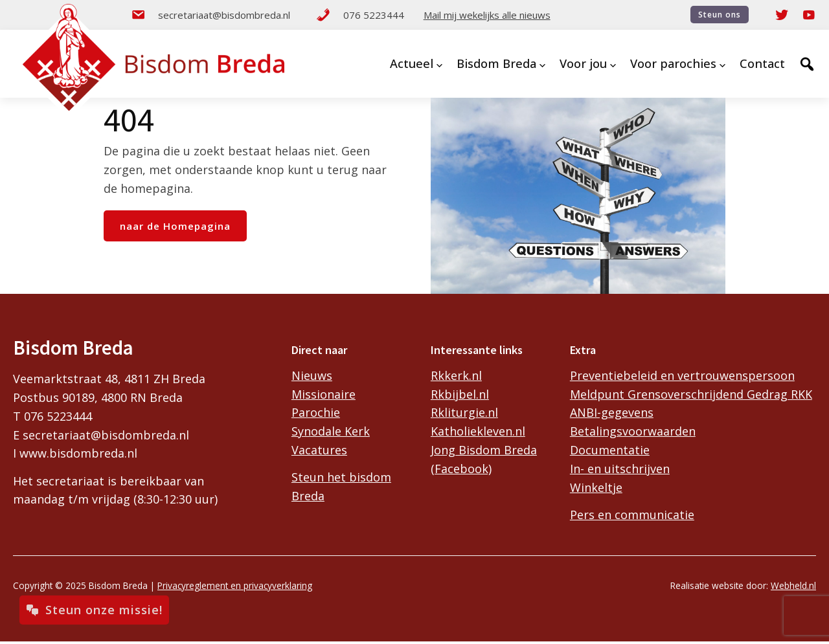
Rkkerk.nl (456, 375)
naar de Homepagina (175, 226)
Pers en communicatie (632, 515)
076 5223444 (360, 15)
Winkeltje (596, 487)
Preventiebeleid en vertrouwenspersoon (682, 375)
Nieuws (312, 375)
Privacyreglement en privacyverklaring (235, 585)
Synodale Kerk (331, 431)
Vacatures (319, 450)
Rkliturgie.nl (464, 412)
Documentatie (610, 450)
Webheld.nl (793, 585)
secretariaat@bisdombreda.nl (210, 15)
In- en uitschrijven (620, 469)
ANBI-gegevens (612, 412)
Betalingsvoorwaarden (633, 431)
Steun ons (720, 15)
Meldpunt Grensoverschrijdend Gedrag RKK (691, 394)
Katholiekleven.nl (478, 431)
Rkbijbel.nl (460, 394)
